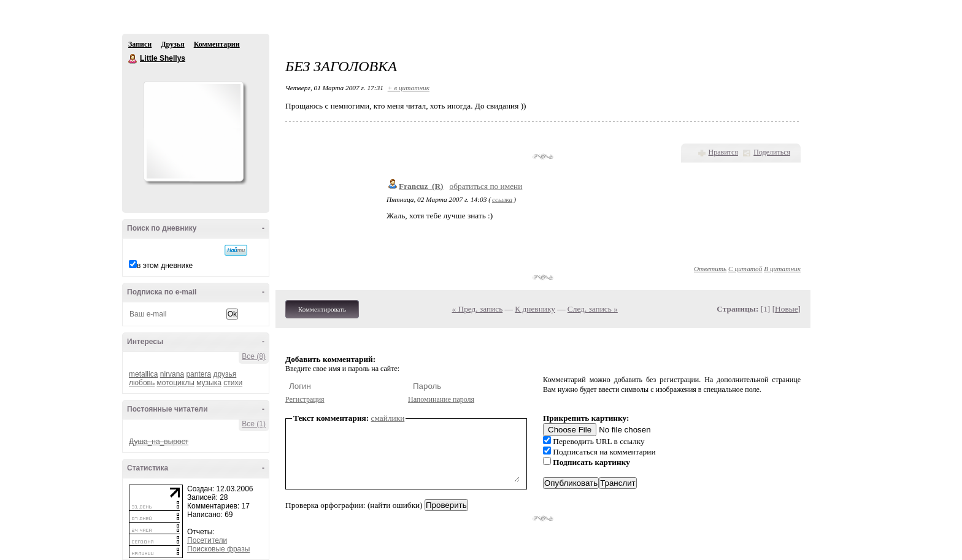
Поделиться (772, 152)
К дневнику (535, 309)
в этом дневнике (165, 266)
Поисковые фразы (218, 549)
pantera (198, 374)
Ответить (710, 269)
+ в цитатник (409, 88)
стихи (233, 383)
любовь (142, 383)
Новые (786, 309)
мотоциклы (176, 383)
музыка (209, 383)
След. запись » (593, 309)
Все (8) (254, 356)
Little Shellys (133, 59)
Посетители (207, 540)
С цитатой (745, 269)
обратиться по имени (486, 186)
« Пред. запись (478, 309)
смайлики (388, 418)
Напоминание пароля (441, 399)
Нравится (723, 152)
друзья (225, 374)
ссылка (502, 199)
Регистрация (305, 399)
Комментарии (217, 44)
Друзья (172, 44)
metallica (143, 374)
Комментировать (322, 309)
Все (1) (254, 424)
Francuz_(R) (421, 186)
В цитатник (782, 269)
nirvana (172, 374)
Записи (140, 44)
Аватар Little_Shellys (193, 131)
